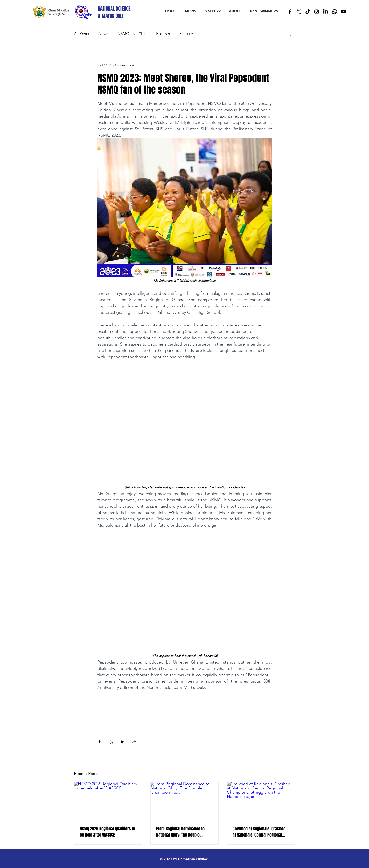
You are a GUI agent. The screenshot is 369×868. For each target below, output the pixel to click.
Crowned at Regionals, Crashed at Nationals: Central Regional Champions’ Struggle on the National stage (259, 832)
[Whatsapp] (335, 12)
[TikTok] (308, 12)
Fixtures (163, 34)
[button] (289, 34)
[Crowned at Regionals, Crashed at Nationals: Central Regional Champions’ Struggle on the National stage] (261, 801)
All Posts (81, 34)
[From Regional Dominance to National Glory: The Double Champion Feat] (185, 801)
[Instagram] (317, 12)
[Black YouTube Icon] (343, 12)
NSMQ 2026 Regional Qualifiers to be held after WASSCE (107, 832)
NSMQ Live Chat (132, 34)
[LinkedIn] (326, 12)
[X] (299, 12)
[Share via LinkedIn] (123, 741)
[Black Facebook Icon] (290, 12)
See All (290, 773)
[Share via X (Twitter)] (111, 741)
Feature (186, 34)
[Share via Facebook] (100, 741)
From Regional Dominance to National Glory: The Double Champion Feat (180, 832)
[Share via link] (134, 741)
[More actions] (269, 65)
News (103, 34)
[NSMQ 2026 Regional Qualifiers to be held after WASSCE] (108, 801)
